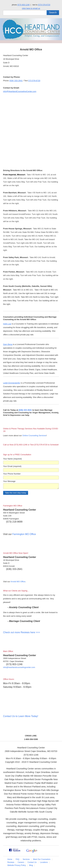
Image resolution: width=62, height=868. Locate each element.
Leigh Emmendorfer (12, 383)
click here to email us (31, 8)
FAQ (17, 859)
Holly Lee (7, 324)
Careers (21, 862)
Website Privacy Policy (17, 865)
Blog (31, 865)
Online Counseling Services (34, 435)
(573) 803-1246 (23, 5)
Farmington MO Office (24, 534)
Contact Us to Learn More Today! (21, 716)
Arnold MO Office (18, 582)
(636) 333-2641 (16, 81)
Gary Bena (8, 344)
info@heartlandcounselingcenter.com (19, 667)
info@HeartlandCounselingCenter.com (20, 91)
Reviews (11, 862)
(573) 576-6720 (44, 5)
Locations (44, 862)
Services (26, 859)
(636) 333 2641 (25, 410)
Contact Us (32, 862)
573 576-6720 (34, 81)
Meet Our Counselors (42, 859)
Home (10, 859)
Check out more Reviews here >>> (22, 632)
